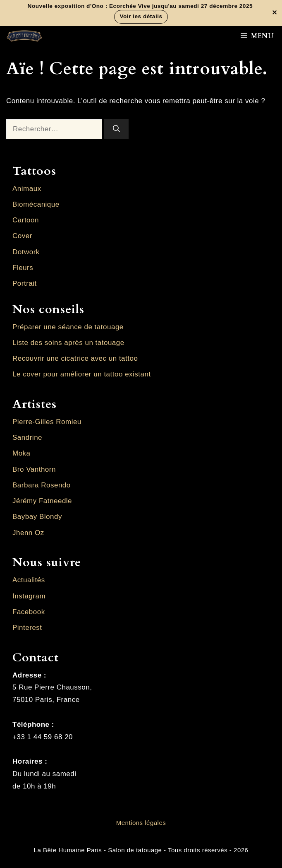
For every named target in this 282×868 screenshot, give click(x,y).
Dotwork (26, 252)
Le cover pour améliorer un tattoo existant (82, 374)
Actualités (29, 580)
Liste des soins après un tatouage (68, 343)
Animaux (27, 189)
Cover (22, 236)
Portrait (25, 283)
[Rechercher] (116, 129)
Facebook (29, 612)
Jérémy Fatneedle (42, 501)
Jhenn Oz (28, 533)
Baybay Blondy (37, 517)
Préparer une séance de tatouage (68, 327)
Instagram (29, 596)
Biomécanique (36, 204)
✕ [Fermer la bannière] (275, 13)
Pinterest (27, 628)
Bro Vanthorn (34, 469)
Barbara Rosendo (42, 485)
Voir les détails (141, 16)
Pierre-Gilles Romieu (47, 422)
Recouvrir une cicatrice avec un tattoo (75, 358)
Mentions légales (141, 823)
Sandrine (27, 438)
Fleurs (23, 268)
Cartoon (26, 220)
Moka (22, 453)
